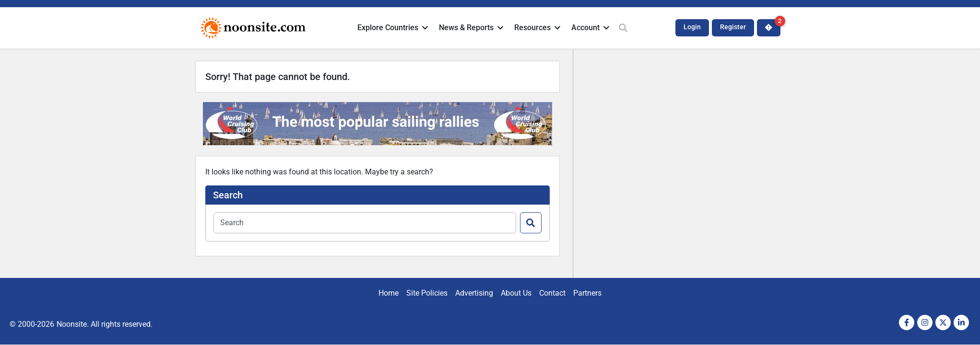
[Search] (531, 223)
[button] (393, 28)
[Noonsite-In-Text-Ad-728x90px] (378, 143)
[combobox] (365, 223)
